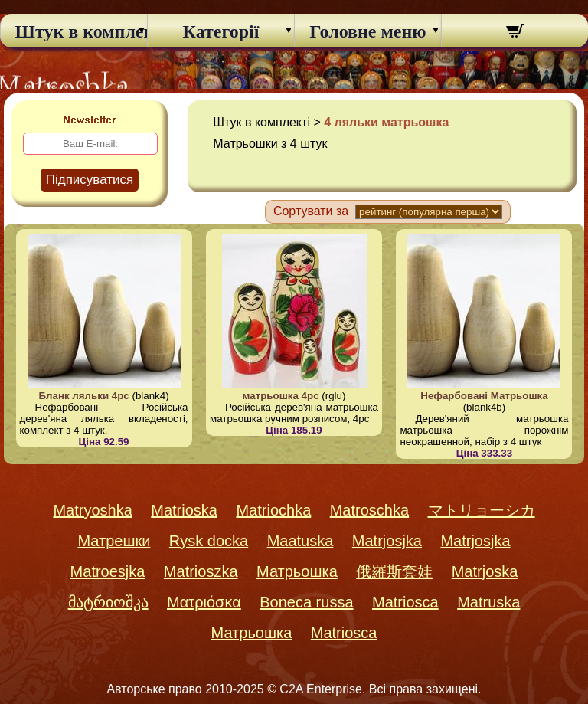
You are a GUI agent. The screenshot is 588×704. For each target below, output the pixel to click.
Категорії (221, 31)
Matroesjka (108, 571)
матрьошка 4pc (281, 396)
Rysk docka (209, 541)
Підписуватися (90, 180)
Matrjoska (485, 571)
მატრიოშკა (108, 602)
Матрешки (114, 541)
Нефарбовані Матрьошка (484, 396)
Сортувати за (311, 211)
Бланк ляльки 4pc (83, 396)
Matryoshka (92, 510)
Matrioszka (201, 571)
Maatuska (301, 541)
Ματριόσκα (204, 602)
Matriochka (273, 510)
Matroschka (369, 510)
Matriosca (405, 602)
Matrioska (184, 510)
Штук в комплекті (74, 31)
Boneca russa (306, 602)
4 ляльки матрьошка (386, 122)
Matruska (488, 602)
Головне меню (367, 31)
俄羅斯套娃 (394, 571)
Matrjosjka (387, 541)
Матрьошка (297, 571)
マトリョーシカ (482, 510)
